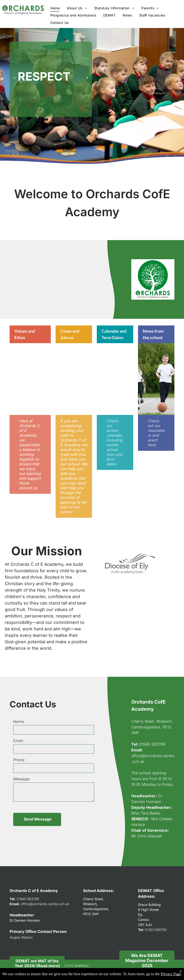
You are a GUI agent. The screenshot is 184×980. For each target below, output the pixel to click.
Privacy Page (171, 974)
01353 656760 (156, 930)
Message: (22, 779)
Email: (19, 741)
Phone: (19, 760)
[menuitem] (55, 8)
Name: (19, 721)
